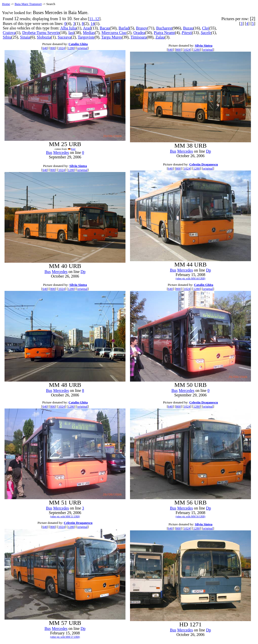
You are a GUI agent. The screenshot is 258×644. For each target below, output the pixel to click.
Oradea (139, 33)
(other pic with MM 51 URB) (65, 516)
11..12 (94, 19)
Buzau (188, 28)
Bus (49, 152)
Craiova (9, 33)
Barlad (124, 28)
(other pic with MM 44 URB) (190, 278)
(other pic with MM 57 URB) (65, 637)
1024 (61, 48)
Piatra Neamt (164, 33)
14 (92, 24)
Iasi (71, 33)
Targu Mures (112, 37)
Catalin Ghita (78, 44)
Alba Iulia (68, 28)
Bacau (105, 28)
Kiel (73, 149)
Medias (89, 33)
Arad (87, 28)
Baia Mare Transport (28, 4)
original (82, 48)
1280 (71, 48)
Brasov (142, 28)
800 (53, 48)
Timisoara (139, 37)
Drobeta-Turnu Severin (41, 33)
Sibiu (7, 37)
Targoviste (86, 37)
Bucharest (164, 28)
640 (45, 48)
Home (6, 4)
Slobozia (44, 37)
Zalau (160, 37)
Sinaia (25, 37)
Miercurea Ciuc (114, 33)
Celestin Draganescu (204, 164)
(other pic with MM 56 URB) (190, 516)
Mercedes (61, 152)
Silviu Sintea (204, 45)
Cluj (206, 28)
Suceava (64, 37)
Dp (209, 151)
